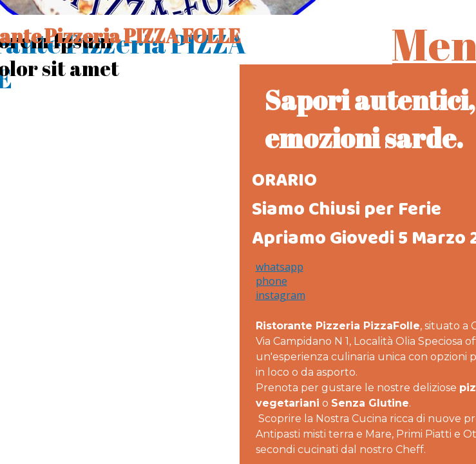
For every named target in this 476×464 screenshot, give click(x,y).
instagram (281, 295)
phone (271, 281)
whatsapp (280, 267)
